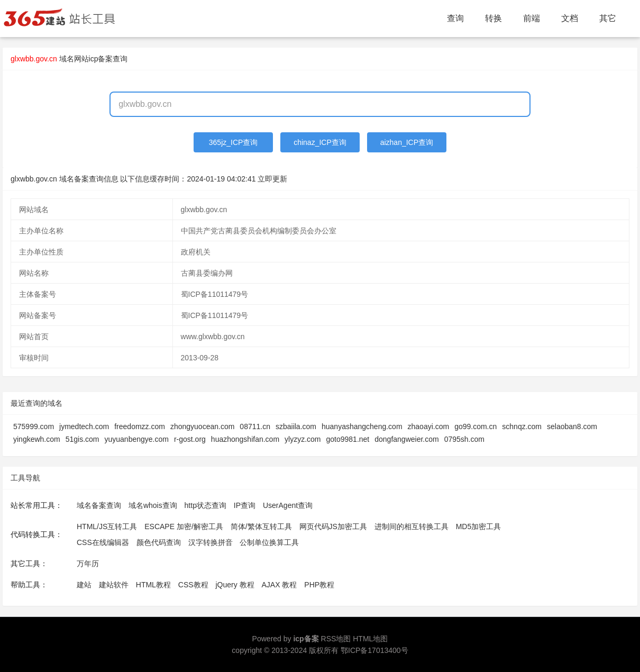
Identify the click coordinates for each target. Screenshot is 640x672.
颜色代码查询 (159, 542)
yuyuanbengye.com (137, 439)
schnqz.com (522, 426)
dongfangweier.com (406, 439)
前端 (532, 18)
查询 (455, 18)
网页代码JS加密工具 (333, 526)
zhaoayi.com (429, 426)
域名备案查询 (99, 505)
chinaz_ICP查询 (320, 142)
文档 (570, 18)
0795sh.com (464, 439)
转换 (493, 18)
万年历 (88, 564)
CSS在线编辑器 (103, 542)
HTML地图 (370, 639)
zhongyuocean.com (202, 426)
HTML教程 (153, 585)
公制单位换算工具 (269, 542)
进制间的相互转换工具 (412, 526)
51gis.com (83, 439)
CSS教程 (193, 585)
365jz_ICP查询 (234, 142)
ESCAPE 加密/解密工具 (184, 526)
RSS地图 (336, 639)
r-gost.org (190, 439)
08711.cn (255, 426)
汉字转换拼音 (211, 542)
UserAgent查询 (288, 505)
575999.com (34, 426)
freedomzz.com (140, 426)
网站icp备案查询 (101, 59)
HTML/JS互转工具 (107, 526)
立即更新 (272, 179)
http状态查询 (205, 505)
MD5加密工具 (479, 526)
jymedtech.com (84, 426)
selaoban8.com (572, 426)
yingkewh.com (37, 439)
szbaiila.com (296, 426)
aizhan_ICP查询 (407, 142)
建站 (84, 585)
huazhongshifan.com (245, 439)
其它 (608, 18)
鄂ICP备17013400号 (374, 650)
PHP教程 (319, 585)
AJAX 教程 (280, 585)
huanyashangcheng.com (362, 426)
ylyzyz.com (303, 439)
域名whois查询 (153, 505)
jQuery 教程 (235, 585)
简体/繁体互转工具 (261, 526)
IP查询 (245, 505)
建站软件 (114, 585)
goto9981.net (348, 439)
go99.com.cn (476, 426)
